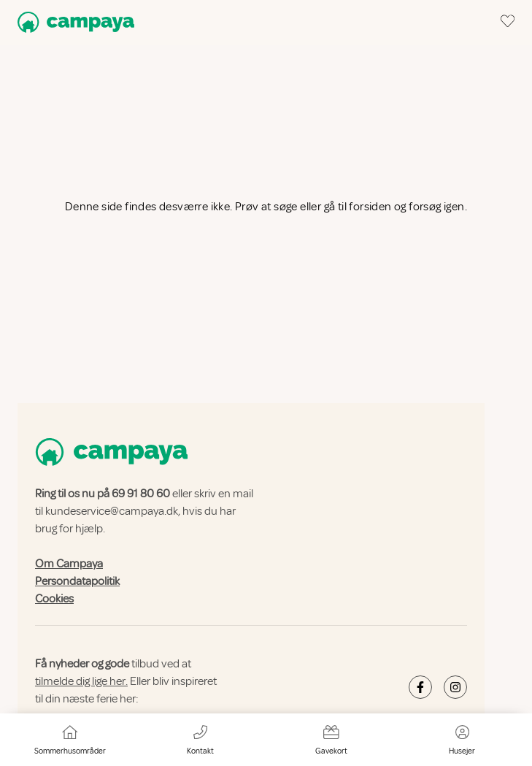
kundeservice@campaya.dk (112, 511)
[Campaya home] (73, 22)
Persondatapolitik (77, 581)
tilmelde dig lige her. (81, 681)
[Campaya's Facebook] (420, 687)
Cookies (54, 599)
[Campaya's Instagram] (455, 687)
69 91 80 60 (141, 494)
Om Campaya (69, 564)
